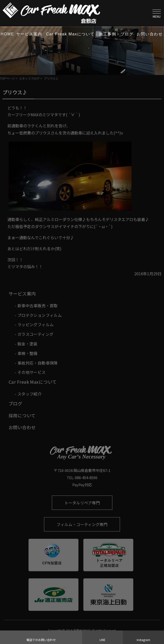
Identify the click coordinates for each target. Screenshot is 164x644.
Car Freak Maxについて (70, 34)
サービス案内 (29, 34)
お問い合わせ (150, 34)
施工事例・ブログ (116, 34)
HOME (7, 34)
